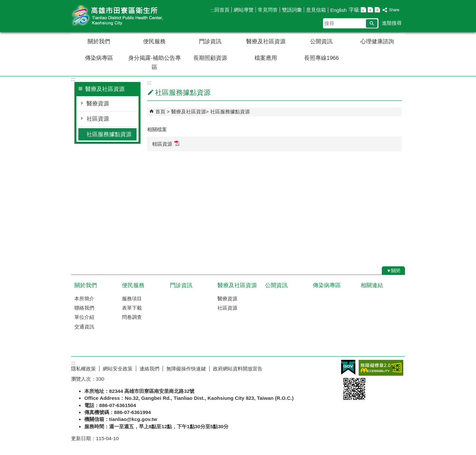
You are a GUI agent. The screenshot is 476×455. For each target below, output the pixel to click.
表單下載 (132, 308)
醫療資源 (98, 104)
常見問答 (268, 10)
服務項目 (132, 299)
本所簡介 (84, 299)
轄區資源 (166, 144)
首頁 (160, 112)
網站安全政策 (118, 369)
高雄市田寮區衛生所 (127, 16)
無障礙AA (381, 368)
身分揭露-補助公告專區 (155, 63)
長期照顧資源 (210, 58)
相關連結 (372, 285)
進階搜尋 (392, 23)
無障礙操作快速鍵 (186, 369)
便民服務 (154, 41)
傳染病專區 (99, 58)
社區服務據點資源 (109, 134)
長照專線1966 (321, 58)
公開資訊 (321, 41)
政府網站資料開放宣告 (238, 369)
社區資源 (98, 119)
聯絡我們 (84, 308)
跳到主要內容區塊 (3, 3)
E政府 (348, 367)
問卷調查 (132, 317)
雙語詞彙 (292, 10)
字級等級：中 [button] (370, 10)
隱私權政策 (83, 369)
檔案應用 (266, 58)
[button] (372, 23)
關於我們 (99, 41)
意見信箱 (316, 10)
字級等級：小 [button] (363, 10)
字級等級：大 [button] (377, 10)
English (338, 10)
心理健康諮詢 (377, 41)
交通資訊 (84, 327)
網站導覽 (244, 10)
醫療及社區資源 (266, 41)
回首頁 (222, 10)
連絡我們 (149, 369)
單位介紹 (84, 317)
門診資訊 (210, 41)
